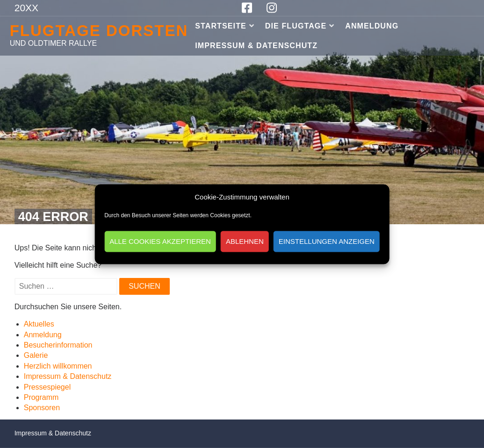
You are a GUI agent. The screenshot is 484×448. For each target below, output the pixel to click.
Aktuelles (39, 324)
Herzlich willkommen (58, 366)
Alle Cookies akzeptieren (160, 241)
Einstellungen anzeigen (327, 241)
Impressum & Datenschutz (256, 46)
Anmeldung (372, 26)
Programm (41, 397)
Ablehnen (245, 241)
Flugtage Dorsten (99, 31)
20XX (26, 8)
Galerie (36, 355)
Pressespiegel (47, 387)
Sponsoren (42, 408)
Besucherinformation (58, 345)
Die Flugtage (296, 26)
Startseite (221, 26)
